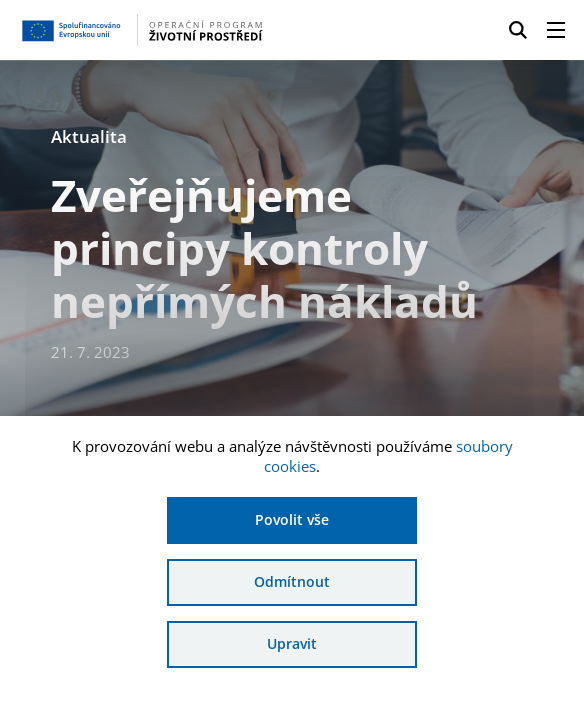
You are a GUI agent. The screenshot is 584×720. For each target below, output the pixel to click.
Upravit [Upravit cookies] (292, 643)
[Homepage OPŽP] (141, 30)
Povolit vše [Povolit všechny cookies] (292, 519)
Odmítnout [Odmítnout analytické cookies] (292, 581)
